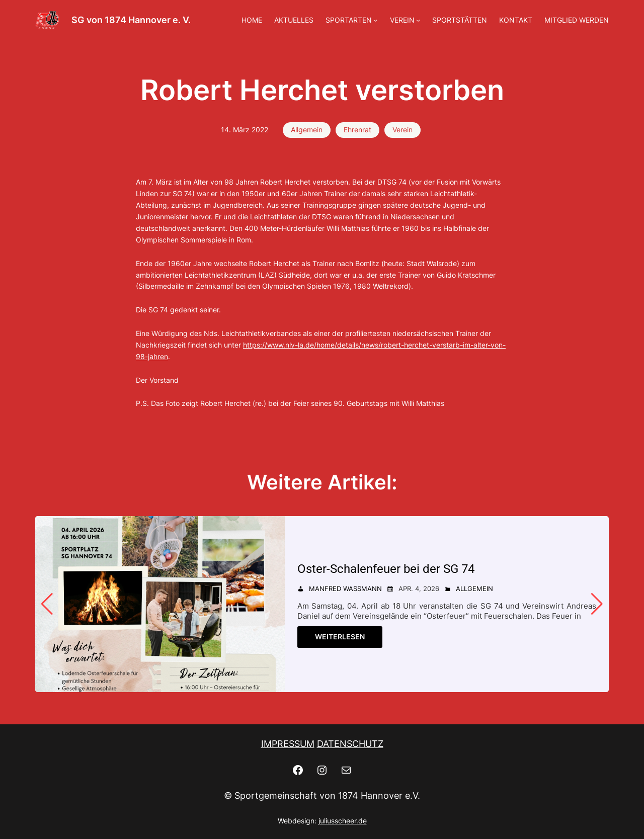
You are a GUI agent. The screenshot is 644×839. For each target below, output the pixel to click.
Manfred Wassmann (345, 589)
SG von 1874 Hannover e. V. (131, 20)
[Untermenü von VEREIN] (418, 20)
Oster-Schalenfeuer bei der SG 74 (389, 569)
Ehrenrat (357, 130)
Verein (403, 130)
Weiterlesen (340, 637)
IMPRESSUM (288, 744)
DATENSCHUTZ (350, 744)
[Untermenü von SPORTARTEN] (375, 20)
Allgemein (307, 130)
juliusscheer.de (343, 821)
